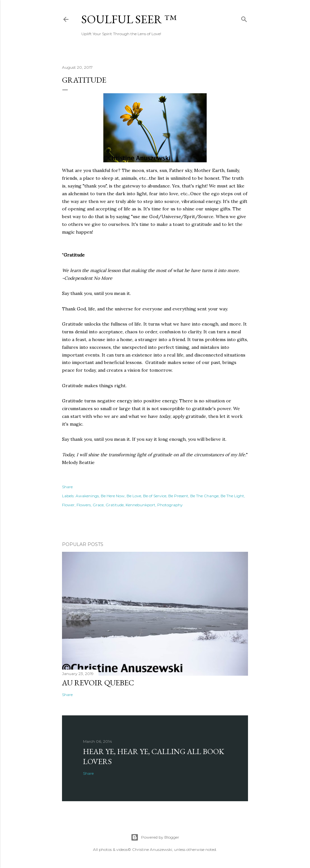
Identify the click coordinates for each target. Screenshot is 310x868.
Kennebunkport (140, 505)
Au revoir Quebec (98, 683)
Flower (68, 505)
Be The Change (204, 496)
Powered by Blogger (155, 837)
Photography (170, 505)
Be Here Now (113, 496)
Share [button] (67, 487)
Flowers (84, 505)
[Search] (244, 18)
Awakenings (87, 496)
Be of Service (155, 496)
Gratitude (115, 505)
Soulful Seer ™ (129, 19)
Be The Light (232, 496)
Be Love (134, 496)
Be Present (178, 496)
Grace (98, 505)
